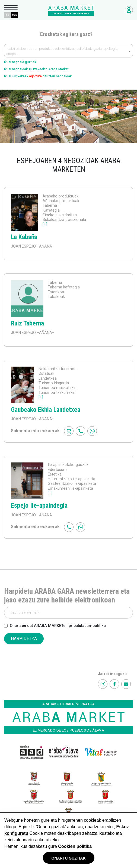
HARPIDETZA (24, 639)
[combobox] (68, 51)
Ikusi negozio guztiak (20, 62)
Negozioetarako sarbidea (129, 10)
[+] (45, 224)
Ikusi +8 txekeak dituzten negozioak (38, 76)
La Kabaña (24, 237)
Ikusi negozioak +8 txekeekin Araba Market (36, 69)
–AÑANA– (45, 246)
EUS (14, 15)
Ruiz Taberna (27, 323)
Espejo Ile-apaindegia (39, 505)
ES (7, 15)
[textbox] (68, 52)
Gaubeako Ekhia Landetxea (46, 410)
